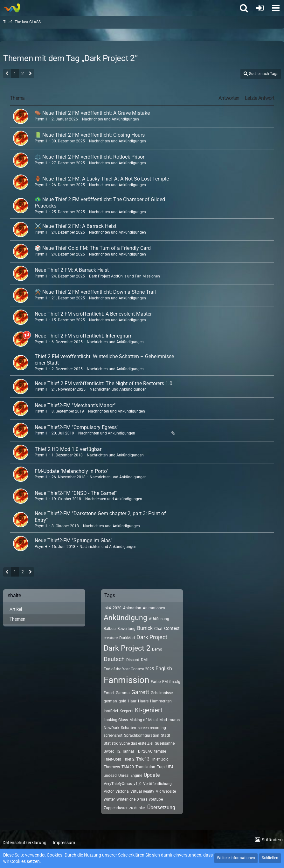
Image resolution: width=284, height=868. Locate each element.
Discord (133, 660)
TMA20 (128, 767)
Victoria (122, 791)
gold (122, 701)
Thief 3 (143, 759)
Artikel (16, 609)
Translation (145, 767)
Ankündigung (125, 618)
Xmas (142, 799)
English (164, 669)
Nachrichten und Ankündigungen (111, 119)
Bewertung (126, 629)
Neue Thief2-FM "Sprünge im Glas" (73, 540)
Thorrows (112, 767)
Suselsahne (165, 743)
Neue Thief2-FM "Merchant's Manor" (75, 405)
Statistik (111, 743)
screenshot (113, 735)
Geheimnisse (162, 693)
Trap (161, 767)
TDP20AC (144, 751)
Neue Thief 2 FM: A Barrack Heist (72, 270)
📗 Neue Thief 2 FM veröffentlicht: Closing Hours (90, 135)
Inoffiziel (111, 711)
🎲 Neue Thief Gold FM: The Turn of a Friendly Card (93, 248)
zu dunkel (137, 808)
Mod (163, 720)
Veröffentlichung (157, 784)
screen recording (152, 728)
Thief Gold (160, 759)
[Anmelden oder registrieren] (260, 8)
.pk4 (107, 608)
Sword (109, 751)
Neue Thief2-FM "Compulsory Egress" (76, 427)
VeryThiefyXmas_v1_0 (123, 784)
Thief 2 (129, 759)
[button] (276, 8)
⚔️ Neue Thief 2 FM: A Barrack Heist (76, 226)
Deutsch (114, 659)
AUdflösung (159, 619)
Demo (157, 649)
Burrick (145, 628)
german (110, 701)
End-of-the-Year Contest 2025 (129, 669)
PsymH (41, 119)
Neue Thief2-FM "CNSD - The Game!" (76, 493)
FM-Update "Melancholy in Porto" (71, 471)
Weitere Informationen (236, 858)
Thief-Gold (112, 759)
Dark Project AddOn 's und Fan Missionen (125, 276)
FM (165, 682)
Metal (153, 720)
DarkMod (127, 638)
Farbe (156, 682)
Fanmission (126, 680)
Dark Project (152, 637)
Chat (158, 629)
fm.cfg (175, 682)
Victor (109, 791)
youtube (156, 799)
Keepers (126, 711)
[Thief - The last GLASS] (12, 8)
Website (169, 791)
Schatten (128, 728)
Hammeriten (161, 701)
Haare (143, 701)
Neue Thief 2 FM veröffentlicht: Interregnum (84, 336)
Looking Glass (116, 720)
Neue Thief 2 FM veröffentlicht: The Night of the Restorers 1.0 (104, 383)
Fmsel (109, 693)
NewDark (111, 728)
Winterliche (126, 799)
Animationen (154, 608)
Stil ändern (272, 840)
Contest (172, 628)
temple (160, 751)
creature (111, 638)
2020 (117, 608)
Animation (132, 608)
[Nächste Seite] (30, 74)
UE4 (170, 767)
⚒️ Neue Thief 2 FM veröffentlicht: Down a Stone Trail (95, 292)
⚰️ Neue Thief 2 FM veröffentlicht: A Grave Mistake (92, 113)
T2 (118, 751)
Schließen (270, 858)
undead (110, 776)
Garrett (140, 692)
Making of (138, 720)
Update (152, 775)
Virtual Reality (142, 791)
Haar (132, 701)
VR (158, 791)
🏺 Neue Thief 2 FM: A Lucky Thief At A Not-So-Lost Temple (102, 179)
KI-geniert (149, 710)
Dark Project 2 (127, 648)
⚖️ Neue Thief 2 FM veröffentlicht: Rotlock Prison (90, 157)
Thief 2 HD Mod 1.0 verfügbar (68, 449)
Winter (109, 799)
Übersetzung (161, 807)
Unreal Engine (130, 776)
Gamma (123, 693)
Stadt (166, 735)
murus (174, 720)
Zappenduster (116, 808)
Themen (17, 619)
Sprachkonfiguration (142, 735)
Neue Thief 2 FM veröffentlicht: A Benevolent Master (93, 314)
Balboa (110, 629)
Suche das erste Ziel (136, 743)
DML (145, 660)
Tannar (128, 751)
